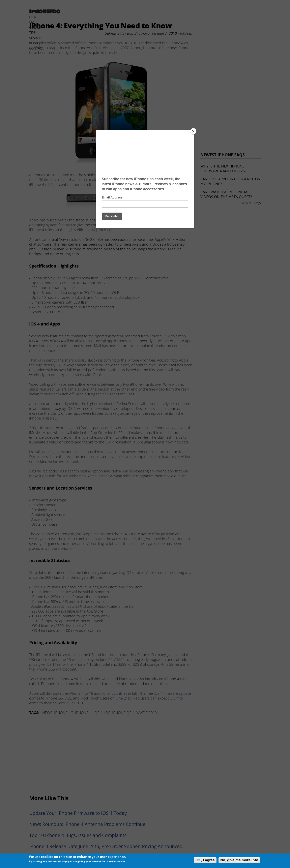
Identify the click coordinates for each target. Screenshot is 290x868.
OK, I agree (205, 860)
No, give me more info (239, 860)
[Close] (193, 131)
